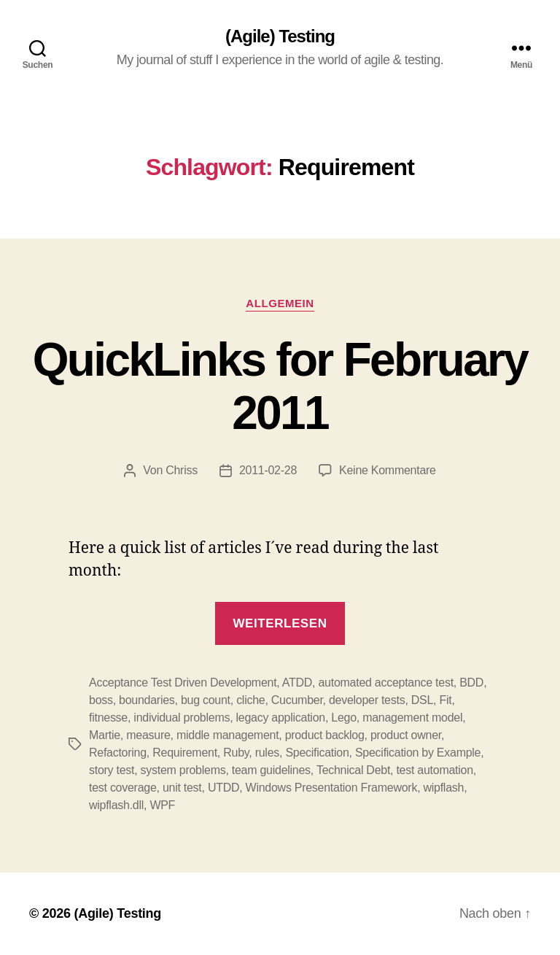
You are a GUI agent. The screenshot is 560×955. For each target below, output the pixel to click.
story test (112, 770)
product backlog (325, 735)
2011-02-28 (268, 470)
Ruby (236, 753)
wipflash (444, 788)
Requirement (185, 753)
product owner (406, 735)
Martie (105, 735)
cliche (250, 700)
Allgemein (280, 303)
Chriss (182, 470)
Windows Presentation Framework (332, 788)
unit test (182, 788)
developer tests (367, 700)
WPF (162, 805)
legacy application (281, 718)
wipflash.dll (116, 805)
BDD (471, 683)
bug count (206, 700)
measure (148, 735)
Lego (344, 718)
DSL (422, 700)
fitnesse (108, 718)
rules (267, 753)
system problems (183, 770)
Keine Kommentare (388, 470)
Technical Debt (353, 770)
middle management (227, 735)
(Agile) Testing (280, 36)
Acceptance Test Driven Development (183, 683)
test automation (434, 770)
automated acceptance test (385, 683)
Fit (445, 700)
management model (412, 718)
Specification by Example (418, 753)
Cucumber (297, 700)
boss (101, 700)
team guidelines (271, 770)
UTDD (223, 788)
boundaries (147, 700)
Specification (317, 753)
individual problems (182, 718)
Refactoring (118, 753)
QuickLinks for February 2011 (280, 386)
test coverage (123, 788)
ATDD (297, 683)
